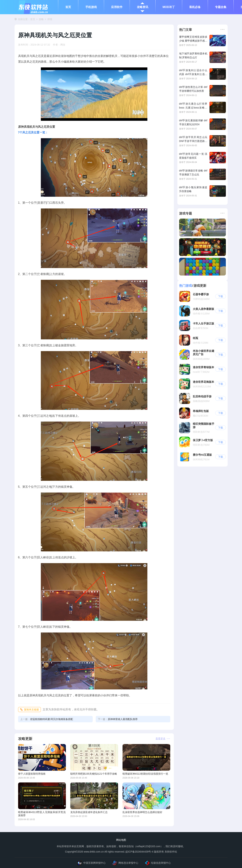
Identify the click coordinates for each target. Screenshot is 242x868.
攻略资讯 (143, 7)
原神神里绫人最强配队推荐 (118, 719)
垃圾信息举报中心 (158, 863)
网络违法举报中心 (125, 863)
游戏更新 (200, 286)
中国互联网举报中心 (91, 863)
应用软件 (117, 7)
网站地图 (121, 840)
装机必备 (195, 7)
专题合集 (221, 7)
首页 (68, 7)
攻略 (41, 19)
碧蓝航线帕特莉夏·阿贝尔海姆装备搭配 (47, 719)
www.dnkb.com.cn (93, 852)
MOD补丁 (169, 7)
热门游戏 (186, 286)
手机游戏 (91, 7)
